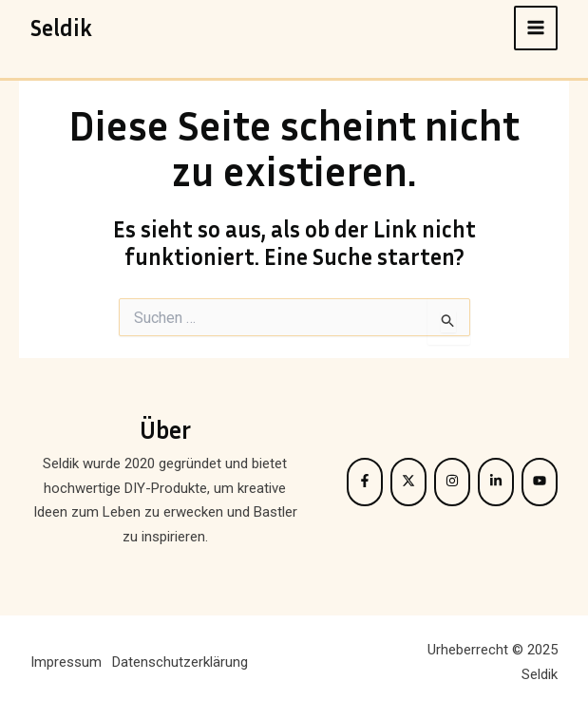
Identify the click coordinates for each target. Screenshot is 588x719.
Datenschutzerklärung (180, 662)
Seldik (61, 28)
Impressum (66, 662)
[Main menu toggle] (536, 28)
